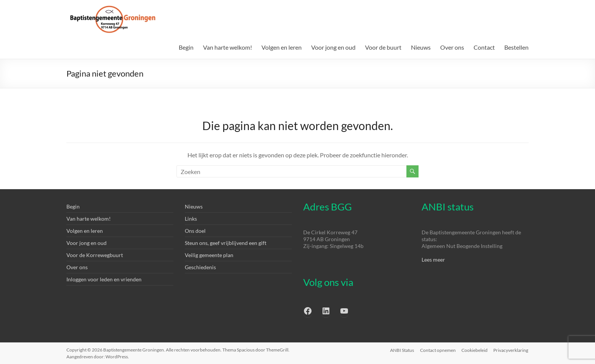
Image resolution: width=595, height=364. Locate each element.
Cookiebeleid (475, 350)
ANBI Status (402, 350)
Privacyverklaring (511, 350)
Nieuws (421, 47)
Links (191, 219)
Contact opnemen (438, 350)
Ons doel (195, 231)
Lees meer (433, 260)
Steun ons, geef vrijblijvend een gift (226, 243)
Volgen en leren (282, 47)
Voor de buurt (383, 47)
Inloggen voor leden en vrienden (104, 279)
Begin (186, 47)
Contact (484, 47)
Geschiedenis (200, 267)
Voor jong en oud (333, 47)
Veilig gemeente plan (209, 255)
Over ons (452, 47)
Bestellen (516, 47)
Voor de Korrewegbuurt (95, 255)
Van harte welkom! (227, 47)
